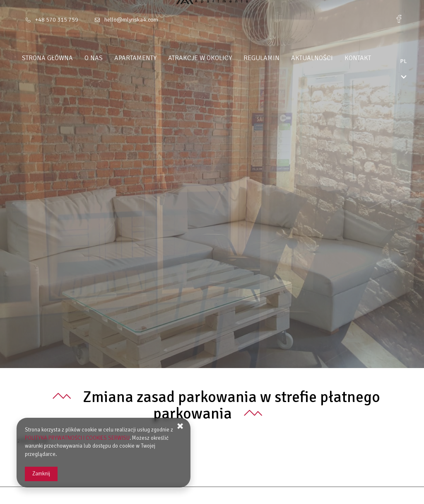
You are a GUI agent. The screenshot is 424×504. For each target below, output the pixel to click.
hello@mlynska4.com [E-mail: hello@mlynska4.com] (131, 20)
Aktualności (328, 58)
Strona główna (63, 58)
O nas (109, 58)
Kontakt (373, 58)
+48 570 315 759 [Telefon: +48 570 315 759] (57, 20)
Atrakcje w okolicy (216, 58)
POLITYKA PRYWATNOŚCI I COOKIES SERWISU (77, 438)
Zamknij (41, 474)
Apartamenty (151, 58)
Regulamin (277, 58)
